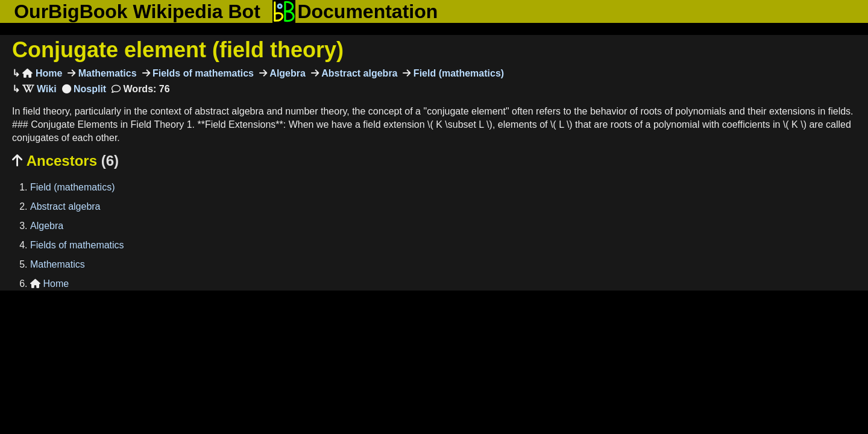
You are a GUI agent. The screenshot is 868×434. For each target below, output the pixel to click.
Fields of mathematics (202, 73)
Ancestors (65, 161)
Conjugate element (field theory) (178, 50)
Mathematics (106, 73)
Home (42, 73)
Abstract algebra (358, 73)
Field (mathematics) (457, 73)
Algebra (286, 73)
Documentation (355, 11)
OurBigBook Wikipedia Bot (137, 11)
